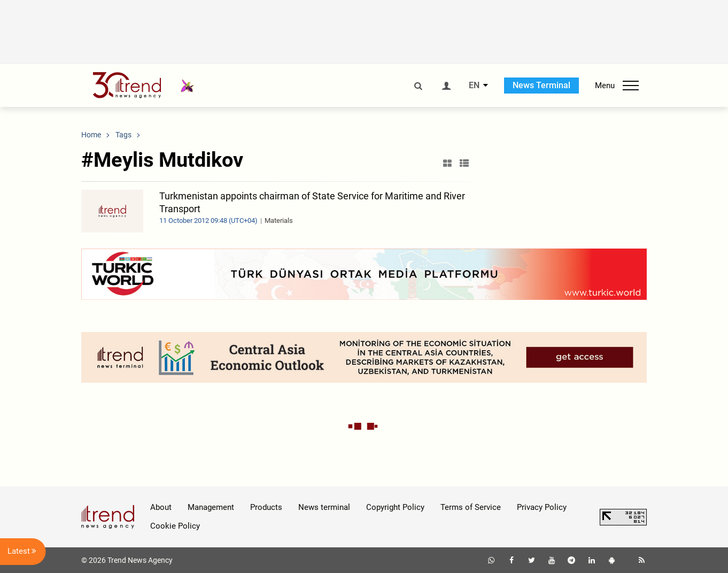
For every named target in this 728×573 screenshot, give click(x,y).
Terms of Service (471, 507)
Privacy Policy (542, 507)
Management (211, 507)
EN (474, 86)
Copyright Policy (395, 507)
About (161, 507)
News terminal (324, 507)
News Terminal (541, 85)
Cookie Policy (175, 526)
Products (266, 507)
